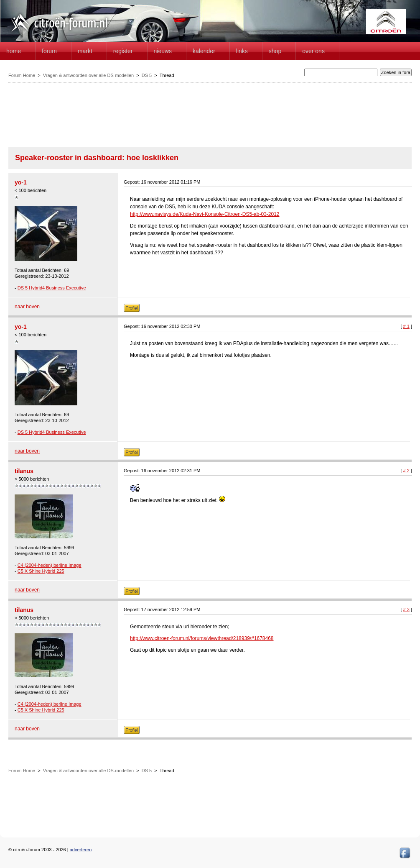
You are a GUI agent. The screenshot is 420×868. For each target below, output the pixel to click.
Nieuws (163, 51)
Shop (275, 51)
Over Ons (313, 51)
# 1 (406, 326)
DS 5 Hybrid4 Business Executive (52, 288)
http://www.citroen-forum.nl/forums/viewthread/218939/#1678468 (202, 638)
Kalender (204, 51)
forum (49, 51)
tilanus (24, 471)
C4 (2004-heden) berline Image (50, 565)
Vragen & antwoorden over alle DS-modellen (88, 75)
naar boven (27, 307)
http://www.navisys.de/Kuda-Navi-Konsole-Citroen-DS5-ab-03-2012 (205, 214)
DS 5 (147, 75)
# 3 (406, 609)
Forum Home (22, 75)
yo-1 (21, 182)
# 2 (406, 471)
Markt (85, 51)
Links (242, 51)
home (14, 51)
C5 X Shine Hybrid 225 (41, 571)
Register (123, 51)
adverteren (81, 850)
